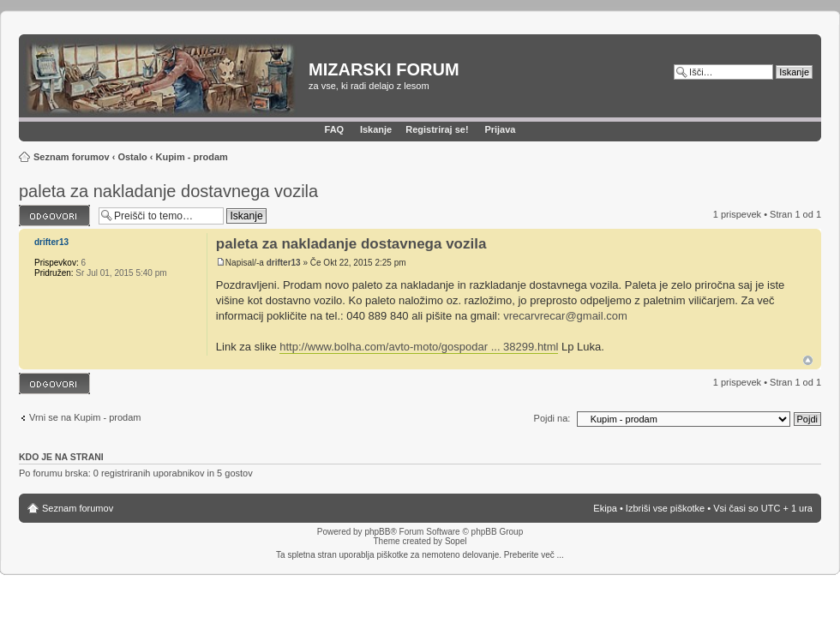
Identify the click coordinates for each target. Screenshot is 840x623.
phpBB (377, 532)
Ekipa (605, 508)
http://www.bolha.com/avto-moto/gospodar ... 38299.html (419, 347)
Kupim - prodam (191, 157)
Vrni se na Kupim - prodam (85, 417)
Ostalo (132, 157)
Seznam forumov (72, 157)
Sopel (456, 541)
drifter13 (284, 263)
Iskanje (376, 129)
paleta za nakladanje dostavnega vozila (168, 191)
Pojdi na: (552, 418)
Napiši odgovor (54, 216)
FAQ (335, 129)
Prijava (500, 129)
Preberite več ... (534, 555)
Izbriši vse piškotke (666, 508)
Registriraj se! (437, 129)
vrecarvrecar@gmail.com (565, 316)
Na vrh (808, 360)
